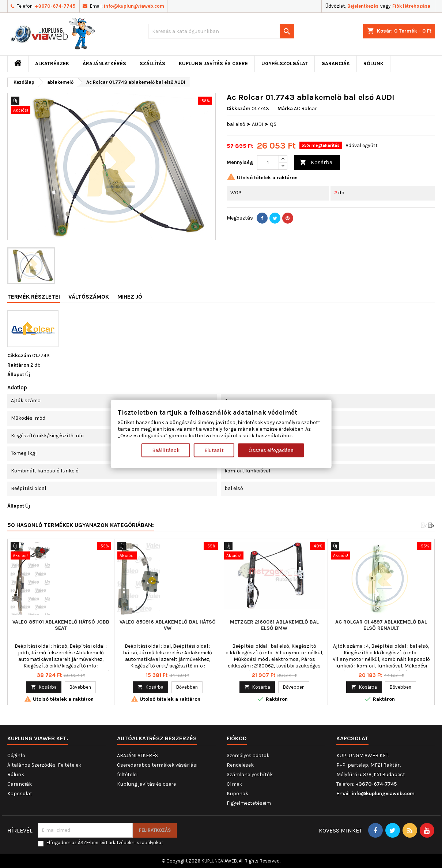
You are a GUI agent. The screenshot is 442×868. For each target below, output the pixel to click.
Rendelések (240, 765)
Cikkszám (239, 108)
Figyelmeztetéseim (249, 803)
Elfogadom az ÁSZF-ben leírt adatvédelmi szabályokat (105, 843)
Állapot (16, 375)
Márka (285, 108)
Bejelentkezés (363, 6)
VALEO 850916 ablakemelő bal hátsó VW (168, 625)
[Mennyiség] (268, 162)
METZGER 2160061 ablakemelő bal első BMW (274, 625)
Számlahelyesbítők (250, 775)
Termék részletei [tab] (34, 297)
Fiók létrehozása (411, 6)
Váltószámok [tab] (89, 297)
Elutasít (214, 450)
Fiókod (237, 738)
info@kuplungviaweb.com (134, 6)
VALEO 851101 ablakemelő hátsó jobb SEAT (61, 625)
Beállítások (166, 450)
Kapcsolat (20, 794)
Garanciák (336, 63)
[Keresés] (221, 31)
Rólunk (373, 63)
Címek (234, 784)
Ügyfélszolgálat (285, 63)
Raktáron (18, 365)
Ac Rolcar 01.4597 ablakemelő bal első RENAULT (381, 625)
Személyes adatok (248, 755)
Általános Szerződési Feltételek (44, 765)
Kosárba (316, 163)
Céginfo (16, 755)
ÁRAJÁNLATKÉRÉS (104, 63)
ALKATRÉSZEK (52, 63)
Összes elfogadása (271, 450)
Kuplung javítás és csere (213, 63)
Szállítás (152, 63)
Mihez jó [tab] (130, 297)
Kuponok (237, 794)
